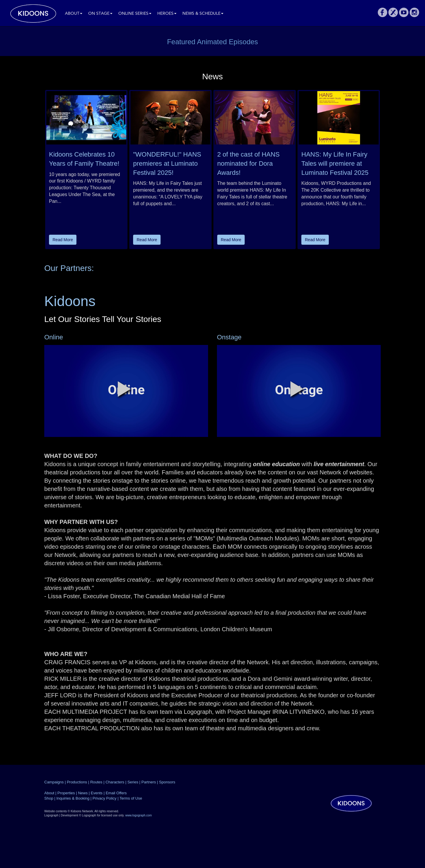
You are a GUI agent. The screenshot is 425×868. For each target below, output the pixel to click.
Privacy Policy (105, 798)
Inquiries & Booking (73, 798)
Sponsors (167, 782)
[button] (124, 389)
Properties (66, 793)
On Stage (100, 14)
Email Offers (116, 793)
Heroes (167, 14)
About (74, 14)
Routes (96, 782)
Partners (149, 782)
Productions (77, 782)
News (83, 793)
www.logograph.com (138, 815)
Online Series (135, 14)
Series (133, 782)
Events (97, 793)
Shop (49, 798)
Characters (115, 782)
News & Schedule (203, 14)
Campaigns (54, 782)
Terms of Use (131, 798)
